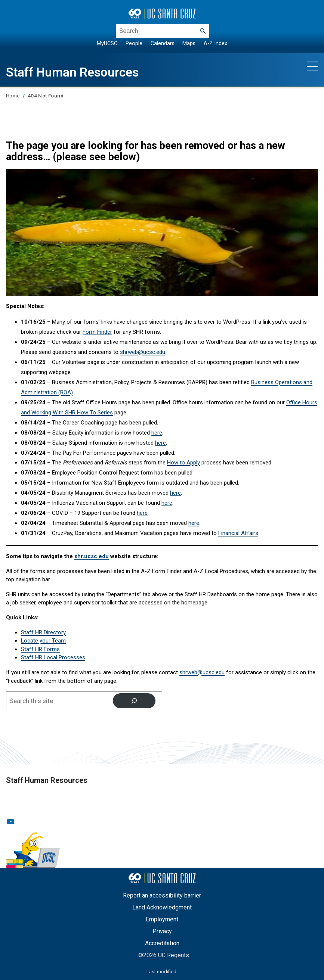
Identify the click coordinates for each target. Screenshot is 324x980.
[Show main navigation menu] (312, 66)
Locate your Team (43, 641)
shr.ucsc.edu (92, 556)
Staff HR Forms (40, 649)
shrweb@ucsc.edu (143, 352)
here (157, 433)
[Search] (134, 701)
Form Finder (97, 332)
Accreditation (162, 943)
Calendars (163, 43)
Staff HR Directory (43, 632)
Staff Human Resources (79, 72)
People (134, 43)
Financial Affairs (238, 533)
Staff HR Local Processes (53, 657)
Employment (162, 919)
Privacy (162, 931)
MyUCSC (107, 43)
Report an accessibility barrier (162, 895)
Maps (189, 43)
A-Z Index (215, 43)
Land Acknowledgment (162, 907)
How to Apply (183, 463)
